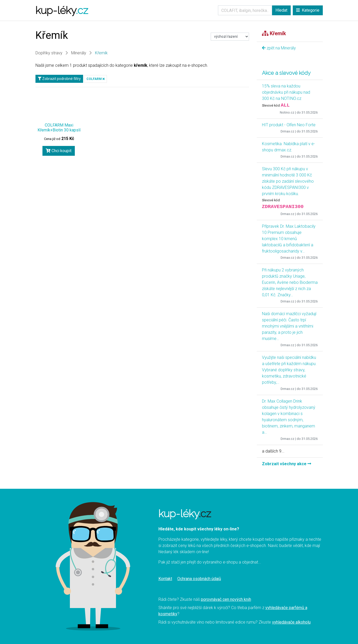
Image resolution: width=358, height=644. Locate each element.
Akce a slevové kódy (286, 73)
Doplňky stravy (49, 53)
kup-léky (62, 10)
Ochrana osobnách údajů (199, 579)
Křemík (101, 53)
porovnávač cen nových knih (226, 599)
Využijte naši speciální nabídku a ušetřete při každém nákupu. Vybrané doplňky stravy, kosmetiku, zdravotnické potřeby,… (289, 370)
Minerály (79, 53)
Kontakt (165, 579)
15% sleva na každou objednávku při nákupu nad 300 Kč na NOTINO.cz (286, 92)
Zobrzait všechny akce (287, 464)
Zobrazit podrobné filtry (59, 79)
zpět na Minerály (279, 48)
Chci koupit (59, 151)
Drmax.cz (287, 131)
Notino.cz (287, 112)
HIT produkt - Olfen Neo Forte (289, 125)
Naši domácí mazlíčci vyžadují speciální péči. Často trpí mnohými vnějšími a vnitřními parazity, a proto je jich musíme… (289, 326)
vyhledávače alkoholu (291, 622)
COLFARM (96, 79)
